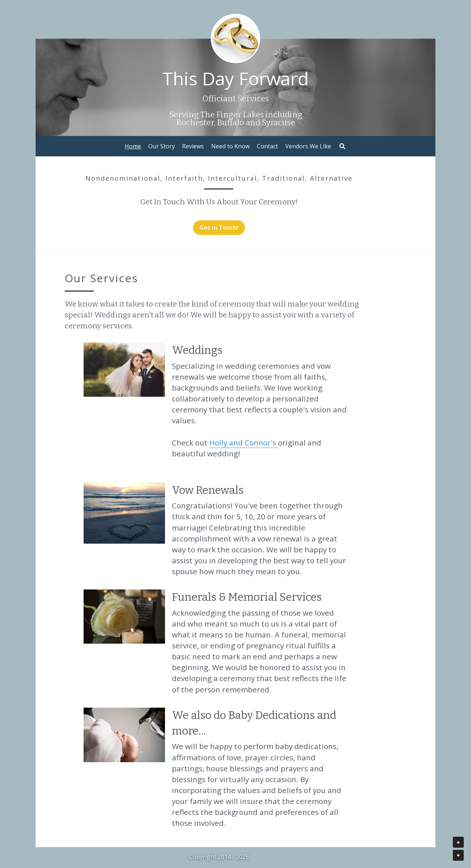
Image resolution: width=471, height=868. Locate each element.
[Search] (342, 146)
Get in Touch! (236, 228)
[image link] (126, 358)
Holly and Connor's (245, 420)
